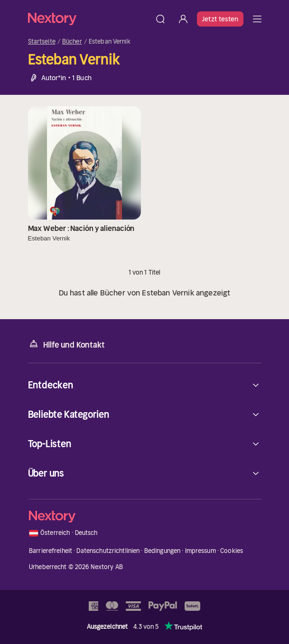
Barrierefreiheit (51, 551)
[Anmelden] (183, 19)
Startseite (42, 42)
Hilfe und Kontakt (66, 344)
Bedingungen (162, 551)
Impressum (200, 551)
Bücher (72, 42)
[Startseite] (89, 19)
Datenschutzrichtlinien (108, 551)
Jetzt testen (220, 19)
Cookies (232, 551)
